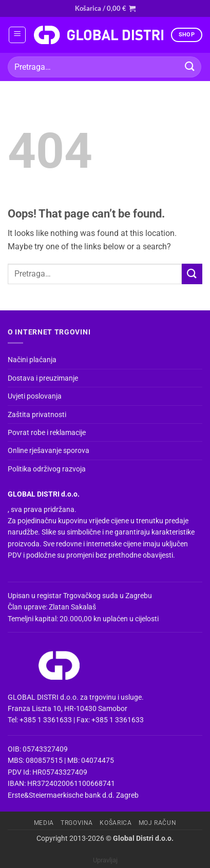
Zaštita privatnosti (37, 415)
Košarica (116, 823)
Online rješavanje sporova (49, 450)
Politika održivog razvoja (47, 469)
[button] (105, 8)
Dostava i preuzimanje (43, 378)
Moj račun (158, 823)
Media (44, 823)
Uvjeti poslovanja (35, 396)
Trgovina (77, 823)
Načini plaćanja (32, 360)
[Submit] (190, 67)
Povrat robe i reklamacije (47, 432)
